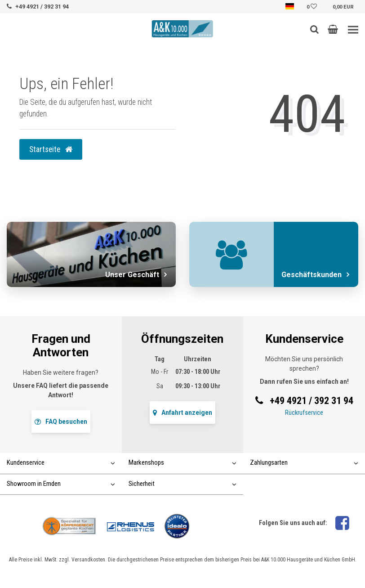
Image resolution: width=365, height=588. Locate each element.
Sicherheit (183, 484)
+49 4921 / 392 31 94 (42, 7)
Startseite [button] (51, 149)
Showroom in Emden (61, 484)
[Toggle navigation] (353, 30)
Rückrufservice (304, 413)
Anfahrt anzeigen (182, 413)
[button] (333, 29)
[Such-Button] (314, 29)
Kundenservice (61, 462)
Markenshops (183, 462)
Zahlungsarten (304, 462)
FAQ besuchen (61, 422)
